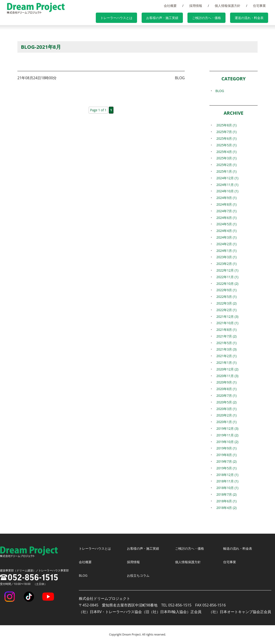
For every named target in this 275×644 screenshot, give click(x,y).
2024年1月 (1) (225, 250)
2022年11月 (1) (227, 277)
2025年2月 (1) (225, 165)
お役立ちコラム (140, 575)
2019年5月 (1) (225, 468)
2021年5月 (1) (225, 343)
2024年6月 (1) (225, 217)
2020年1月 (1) (225, 422)
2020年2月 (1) (225, 415)
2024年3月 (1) (225, 237)
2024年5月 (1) (225, 224)
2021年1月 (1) (225, 362)
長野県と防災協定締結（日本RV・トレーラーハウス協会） (85, 90)
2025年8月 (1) (225, 125)
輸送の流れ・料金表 (240, 548)
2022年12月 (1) (227, 270)
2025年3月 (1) (225, 158)
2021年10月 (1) (227, 323)
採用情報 (207, 6)
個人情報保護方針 (234, 6)
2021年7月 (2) (225, 336)
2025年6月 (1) (225, 138)
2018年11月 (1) (227, 481)
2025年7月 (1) (225, 132)
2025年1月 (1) (225, 171)
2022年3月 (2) (225, 303)
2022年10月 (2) (227, 283)
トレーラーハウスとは (133, 18)
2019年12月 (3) (227, 428)
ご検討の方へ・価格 (214, 18)
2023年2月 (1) (225, 264)
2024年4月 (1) (225, 231)
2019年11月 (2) (227, 435)
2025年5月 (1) (225, 145)
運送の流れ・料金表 (252, 18)
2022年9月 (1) (225, 290)
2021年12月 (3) (227, 316)
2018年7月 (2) (225, 494)
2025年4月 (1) (225, 152)
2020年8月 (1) (225, 389)
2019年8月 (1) (225, 455)
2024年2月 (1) (225, 244)
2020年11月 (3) (227, 376)
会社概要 (186, 6)
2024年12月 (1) (227, 178)
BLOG (218, 91)
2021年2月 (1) (225, 356)
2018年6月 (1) (225, 501)
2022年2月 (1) (225, 310)
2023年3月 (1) (225, 257)
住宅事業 (262, 6)
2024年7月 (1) (225, 211)
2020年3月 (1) (225, 409)
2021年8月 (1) (225, 329)
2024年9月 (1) (225, 198)
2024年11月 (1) (227, 185)
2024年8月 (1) (225, 204)
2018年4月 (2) (225, 508)
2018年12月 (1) (227, 475)
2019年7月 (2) (225, 461)
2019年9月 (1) (225, 448)
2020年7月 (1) (225, 395)
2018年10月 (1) (227, 488)
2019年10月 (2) (227, 442)
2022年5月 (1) (225, 296)
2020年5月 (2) (225, 402)
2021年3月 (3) (225, 349)
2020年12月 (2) (227, 369)
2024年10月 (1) (227, 191)
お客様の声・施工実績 (175, 18)
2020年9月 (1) (225, 382)
